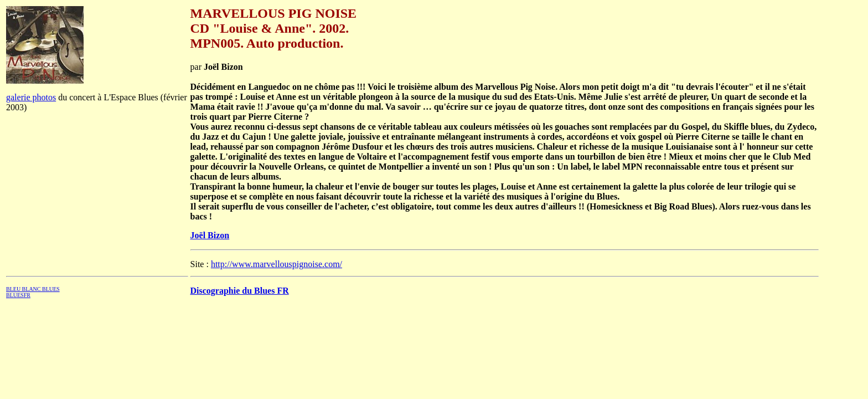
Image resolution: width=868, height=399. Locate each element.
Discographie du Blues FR (240, 291)
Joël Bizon (210, 235)
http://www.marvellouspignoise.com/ (277, 264)
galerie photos (31, 97)
